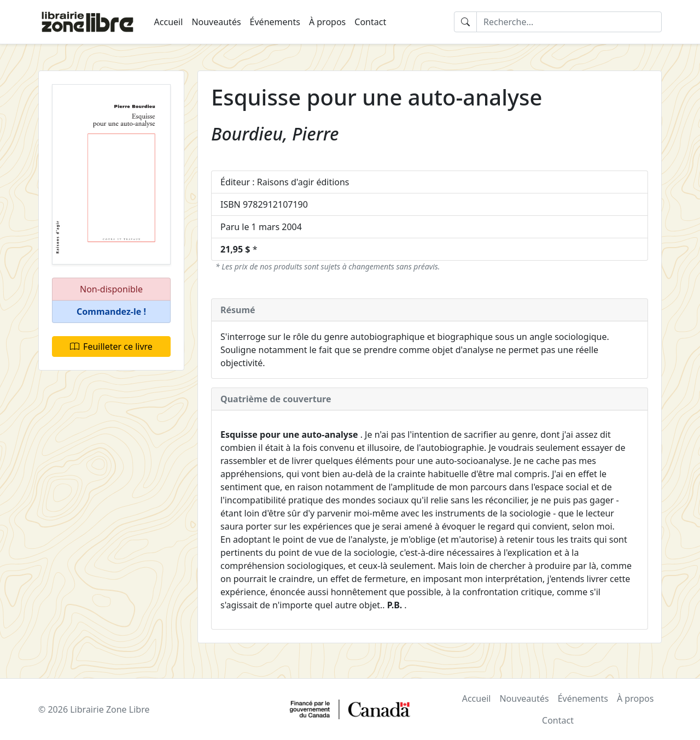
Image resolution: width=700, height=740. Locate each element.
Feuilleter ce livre (111, 346)
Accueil (169, 22)
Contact (370, 22)
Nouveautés (216, 22)
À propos (327, 22)
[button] (111, 312)
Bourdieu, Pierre (275, 134)
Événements (275, 22)
